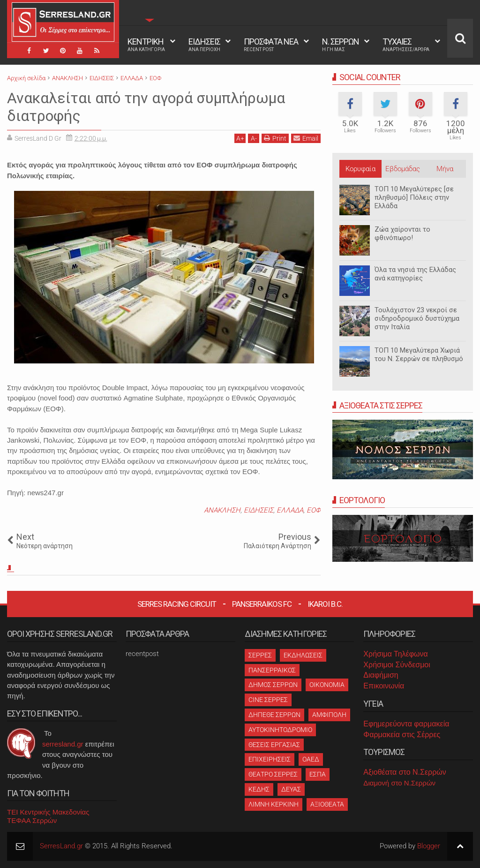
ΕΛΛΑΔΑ (290, 510)
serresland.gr (63, 744)
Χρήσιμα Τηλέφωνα (395, 654)
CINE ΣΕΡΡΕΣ (268, 700)
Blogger (429, 846)
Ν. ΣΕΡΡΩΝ (341, 45)
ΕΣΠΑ (318, 774)
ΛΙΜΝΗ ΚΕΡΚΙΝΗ (274, 804)
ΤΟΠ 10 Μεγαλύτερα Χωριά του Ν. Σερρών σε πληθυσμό (419, 355)
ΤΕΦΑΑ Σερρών (32, 820)
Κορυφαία (360, 169)
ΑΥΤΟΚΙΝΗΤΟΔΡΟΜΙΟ (280, 730)
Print (275, 138)
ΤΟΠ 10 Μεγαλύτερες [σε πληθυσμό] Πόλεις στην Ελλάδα (414, 197)
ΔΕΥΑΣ (291, 789)
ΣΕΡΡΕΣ (260, 655)
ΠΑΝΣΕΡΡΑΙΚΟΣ (272, 670)
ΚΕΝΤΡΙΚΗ (146, 45)
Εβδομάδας (403, 169)
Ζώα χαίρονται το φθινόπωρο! (402, 234)
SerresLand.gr (61, 846)
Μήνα (445, 169)
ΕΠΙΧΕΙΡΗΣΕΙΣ (270, 759)
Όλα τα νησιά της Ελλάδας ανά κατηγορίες (415, 274)
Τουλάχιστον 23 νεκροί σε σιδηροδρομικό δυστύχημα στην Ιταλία (417, 318)
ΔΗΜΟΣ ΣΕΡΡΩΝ (273, 685)
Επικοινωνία (384, 686)
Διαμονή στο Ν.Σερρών (399, 783)
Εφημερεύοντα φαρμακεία (406, 724)
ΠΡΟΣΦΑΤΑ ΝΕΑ (271, 45)
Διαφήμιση (381, 675)
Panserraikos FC (262, 604)
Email (306, 138)
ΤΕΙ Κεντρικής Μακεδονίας (48, 812)
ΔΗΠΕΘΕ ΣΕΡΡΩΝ (274, 715)
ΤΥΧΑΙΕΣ (406, 45)
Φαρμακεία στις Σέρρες (402, 735)
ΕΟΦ (314, 510)
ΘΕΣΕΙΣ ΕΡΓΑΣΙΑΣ (274, 745)
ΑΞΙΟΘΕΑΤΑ (327, 804)
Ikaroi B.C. (325, 604)
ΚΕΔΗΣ (259, 789)
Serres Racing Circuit (177, 604)
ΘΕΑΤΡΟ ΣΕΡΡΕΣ (273, 774)
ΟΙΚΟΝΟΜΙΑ (327, 685)
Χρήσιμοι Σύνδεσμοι (397, 665)
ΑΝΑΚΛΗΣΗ (222, 510)
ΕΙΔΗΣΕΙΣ (204, 45)
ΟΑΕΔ (311, 759)
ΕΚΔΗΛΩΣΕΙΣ (303, 655)
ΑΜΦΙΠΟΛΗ (329, 715)
